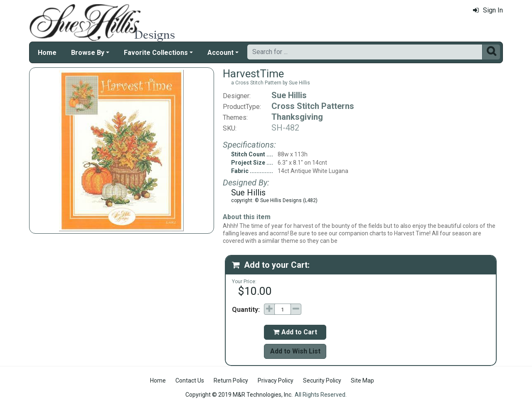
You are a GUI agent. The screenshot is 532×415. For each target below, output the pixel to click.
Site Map (362, 380)
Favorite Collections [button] (156, 53)
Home (47, 53)
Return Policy (231, 380)
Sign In (488, 10)
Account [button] (220, 53)
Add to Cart (295, 332)
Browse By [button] (88, 53)
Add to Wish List (295, 351)
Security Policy (322, 380)
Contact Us (190, 380)
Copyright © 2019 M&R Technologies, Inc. (239, 395)
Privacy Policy (276, 380)
